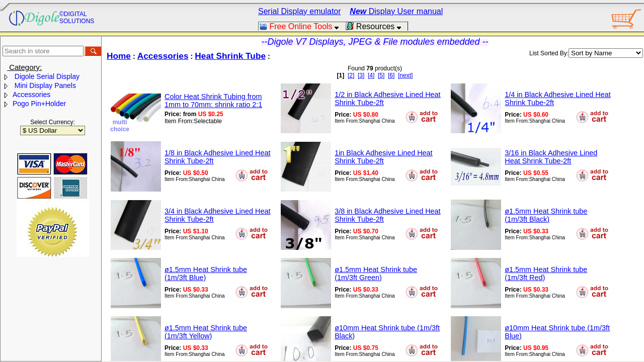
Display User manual (396, 11)
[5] (381, 75)
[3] (361, 75)
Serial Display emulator (300, 11)
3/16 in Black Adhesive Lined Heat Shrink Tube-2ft (551, 157)
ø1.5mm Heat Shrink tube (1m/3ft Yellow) (206, 332)
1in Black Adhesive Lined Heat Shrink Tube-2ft (383, 157)
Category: (24, 67)
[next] (405, 75)
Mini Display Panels (44, 85)
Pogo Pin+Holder (39, 104)
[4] (371, 75)
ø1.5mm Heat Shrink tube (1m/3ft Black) (546, 215)
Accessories (31, 95)
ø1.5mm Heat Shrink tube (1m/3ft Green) (376, 274)
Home (119, 56)
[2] (351, 75)
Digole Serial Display (46, 76)
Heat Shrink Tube (230, 56)
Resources (376, 26)
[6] (391, 75)
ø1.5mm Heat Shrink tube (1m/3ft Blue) (206, 274)
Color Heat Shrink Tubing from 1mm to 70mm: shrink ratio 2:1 (213, 101)
